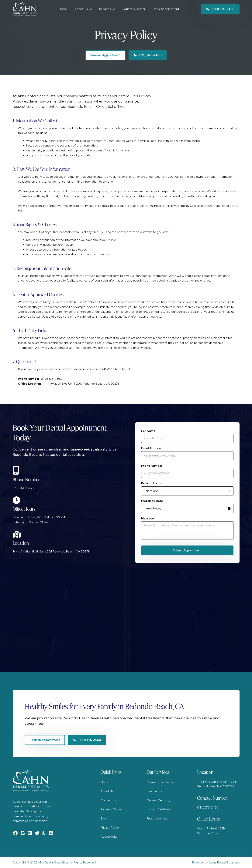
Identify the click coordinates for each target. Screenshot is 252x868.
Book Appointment (166, 9)
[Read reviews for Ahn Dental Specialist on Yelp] (45, 833)
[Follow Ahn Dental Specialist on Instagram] (31, 833)
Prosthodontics (157, 818)
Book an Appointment (105, 55)
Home (63, 9)
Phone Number (152, 466)
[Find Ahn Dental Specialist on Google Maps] (24, 833)
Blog (104, 818)
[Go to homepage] (25, 9)
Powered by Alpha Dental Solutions (216, 862)
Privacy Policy (110, 827)
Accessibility (109, 837)
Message (148, 518)
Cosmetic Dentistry (160, 782)
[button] (83, 9)
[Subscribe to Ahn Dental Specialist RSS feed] (52, 833)
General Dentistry (158, 800)
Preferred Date (152, 501)
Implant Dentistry (158, 809)
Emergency (154, 791)
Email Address (151, 448)
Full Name (148, 431)
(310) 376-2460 (23, 488)
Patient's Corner (134, 9)
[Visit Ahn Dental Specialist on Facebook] (16, 833)
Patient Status (152, 483)
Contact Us (108, 800)
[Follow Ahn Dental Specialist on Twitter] (38, 833)
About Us (107, 791)
